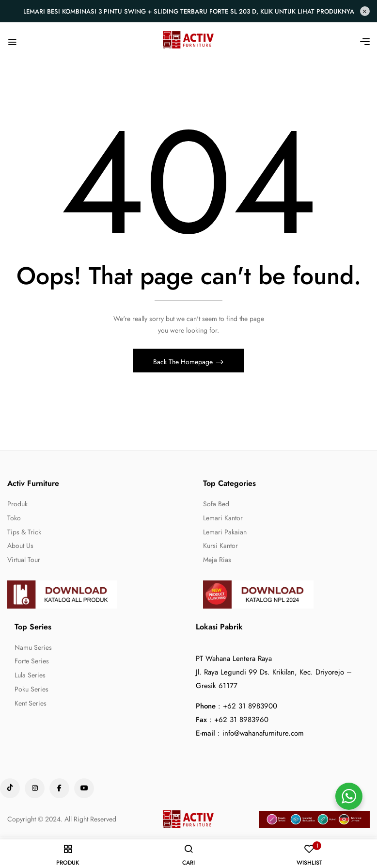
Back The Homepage (184, 364)
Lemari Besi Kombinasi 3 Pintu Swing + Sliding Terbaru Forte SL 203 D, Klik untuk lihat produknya (189, 11)
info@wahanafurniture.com (263, 735)
